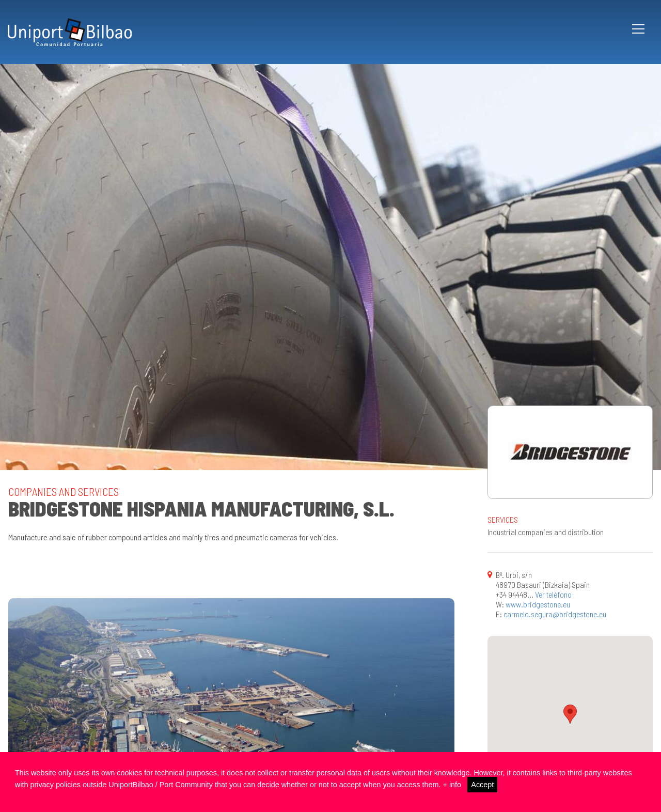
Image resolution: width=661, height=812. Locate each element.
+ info (452, 785)
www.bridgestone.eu (538, 604)
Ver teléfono (553, 594)
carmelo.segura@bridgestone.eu (555, 614)
